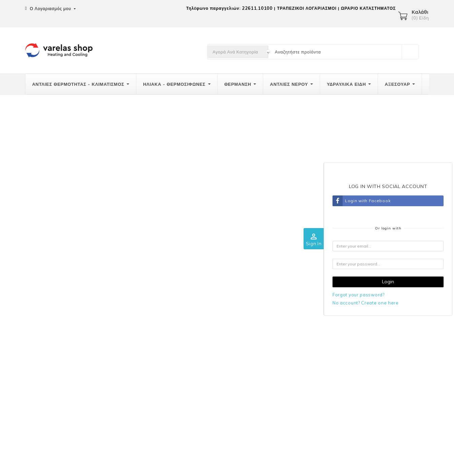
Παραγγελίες (395, 353)
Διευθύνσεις (394, 380)
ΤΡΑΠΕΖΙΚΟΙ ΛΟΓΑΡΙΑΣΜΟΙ (307, 8)
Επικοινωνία (40, 313)
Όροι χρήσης (288, 341)
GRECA (282, 355)
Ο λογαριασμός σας (402, 313)
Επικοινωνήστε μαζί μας (300, 368)
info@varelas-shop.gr (67, 380)
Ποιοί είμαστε (289, 327)
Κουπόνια (392, 394)
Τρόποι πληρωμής (186, 341)
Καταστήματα (288, 382)
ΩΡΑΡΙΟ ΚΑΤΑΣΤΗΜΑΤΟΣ (368, 8)
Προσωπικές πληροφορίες (54, 443)
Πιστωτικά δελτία (400, 367)
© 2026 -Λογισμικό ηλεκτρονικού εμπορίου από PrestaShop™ (95, 467)
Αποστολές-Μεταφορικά (192, 327)
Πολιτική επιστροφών (189, 355)
